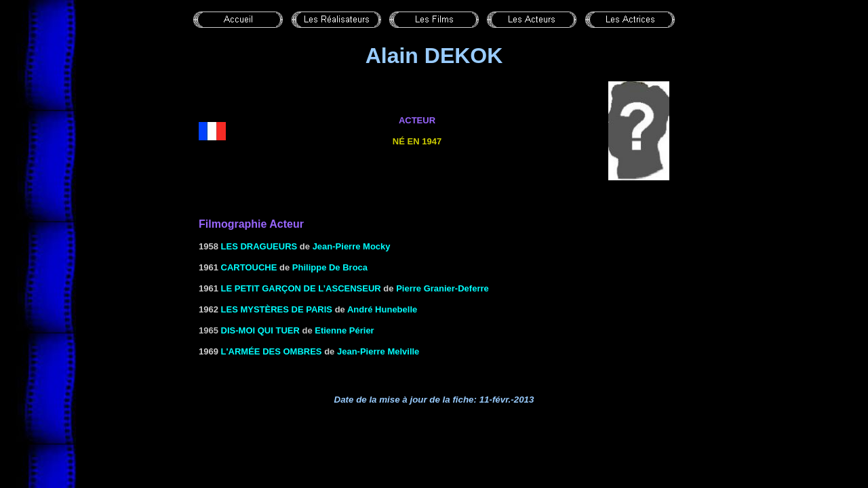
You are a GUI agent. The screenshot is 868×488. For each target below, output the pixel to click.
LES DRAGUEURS (259, 246)
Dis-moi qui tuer (260, 330)
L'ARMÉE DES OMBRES (272, 351)
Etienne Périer (344, 330)
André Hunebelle (382, 309)
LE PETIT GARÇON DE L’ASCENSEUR (301, 288)
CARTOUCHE (249, 267)
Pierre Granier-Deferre (442, 288)
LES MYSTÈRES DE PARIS (277, 309)
